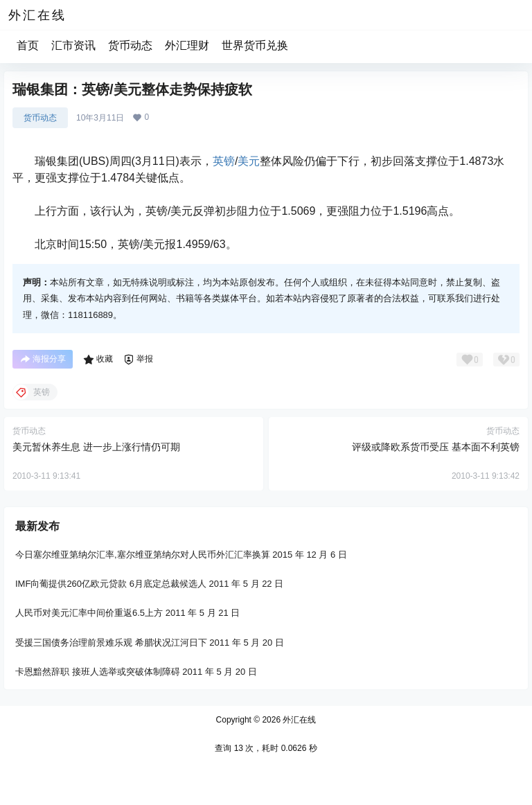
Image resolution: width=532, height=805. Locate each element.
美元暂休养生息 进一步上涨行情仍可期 (96, 447)
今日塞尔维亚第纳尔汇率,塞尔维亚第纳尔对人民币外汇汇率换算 (143, 555)
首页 (28, 45)
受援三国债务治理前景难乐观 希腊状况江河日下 (111, 642)
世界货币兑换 (255, 45)
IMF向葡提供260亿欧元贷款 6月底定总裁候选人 (111, 584)
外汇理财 (187, 45)
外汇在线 (298, 720)
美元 (249, 161)
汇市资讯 (73, 45)
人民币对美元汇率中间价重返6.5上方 (89, 613)
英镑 (224, 161)
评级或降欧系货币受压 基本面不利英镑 (436, 447)
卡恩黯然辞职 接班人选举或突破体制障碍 (98, 672)
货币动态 (130, 45)
